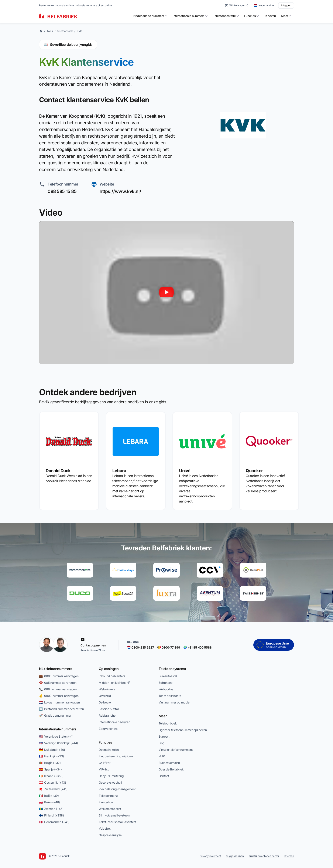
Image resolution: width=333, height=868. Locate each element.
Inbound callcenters (112, 676)
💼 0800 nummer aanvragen (59, 676)
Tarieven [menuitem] (270, 16)
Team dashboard (170, 696)
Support (164, 736)
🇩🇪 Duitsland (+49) (52, 750)
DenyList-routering (111, 776)
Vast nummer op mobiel (174, 702)
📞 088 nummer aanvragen (58, 689)
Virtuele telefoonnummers (176, 750)
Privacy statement (210, 856)
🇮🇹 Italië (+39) (49, 796)
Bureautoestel (168, 676)
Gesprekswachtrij (110, 782)
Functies (105, 742)
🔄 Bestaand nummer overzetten (61, 709)
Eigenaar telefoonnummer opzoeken (183, 730)
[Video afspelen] (166, 293)
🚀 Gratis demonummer (55, 715)
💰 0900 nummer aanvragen (59, 696)
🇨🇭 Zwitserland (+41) (53, 789)
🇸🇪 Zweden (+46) (51, 809)
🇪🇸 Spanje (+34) (50, 769)
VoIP (162, 756)
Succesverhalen (169, 763)
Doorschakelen (109, 750)
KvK (79, 31)
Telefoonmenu (108, 796)
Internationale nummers (58, 729)
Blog (162, 743)
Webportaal (166, 689)
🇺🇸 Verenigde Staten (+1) (56, 736)
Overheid (105, 696)
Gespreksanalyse (110, 835)
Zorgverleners (108, 729)
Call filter (104, 763)
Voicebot (105, 828)
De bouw (105, 702)
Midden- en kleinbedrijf (114, 683)
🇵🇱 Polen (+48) (49, 802)
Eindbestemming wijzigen (116, 756)
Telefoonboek (65, 31)
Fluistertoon (107, 802)
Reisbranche (107, 715)
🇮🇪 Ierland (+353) (51, 776)
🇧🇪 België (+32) (50, 763)
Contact (164, 776)
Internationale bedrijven (114, 722)
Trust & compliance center (264, 856)
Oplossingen (109, 669)
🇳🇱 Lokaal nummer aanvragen (59, 702)
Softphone (166, 683)
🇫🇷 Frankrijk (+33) (52, 756)
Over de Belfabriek (171, 769)
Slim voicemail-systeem (114, 815)
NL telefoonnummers (56, 669)
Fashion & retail (109, 709)
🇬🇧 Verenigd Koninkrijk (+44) (59, 743)
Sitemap (289, 856)
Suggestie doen (235, 856)
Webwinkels (107, 689)
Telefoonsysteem (172, 669)
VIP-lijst (104, 769)
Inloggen (286, 5)
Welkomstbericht (110, 809)
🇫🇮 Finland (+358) (51, 815)
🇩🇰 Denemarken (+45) (54, 822)
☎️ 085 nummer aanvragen (58, 683)
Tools (50, 31)
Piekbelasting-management (117, 789)
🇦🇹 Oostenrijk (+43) (53, 782)
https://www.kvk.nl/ (120, 191)
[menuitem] (151, 16)
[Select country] (264, 6)
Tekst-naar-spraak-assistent (117, 822)
